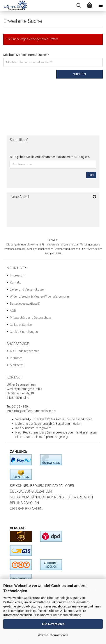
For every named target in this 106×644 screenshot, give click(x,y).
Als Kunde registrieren (25, 351)
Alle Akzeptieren (53, 624)
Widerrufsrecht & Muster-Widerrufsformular (40, 296)
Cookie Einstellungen (24, 332)
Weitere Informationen (53, 635)
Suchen (79, 74)
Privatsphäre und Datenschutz (31, 318)
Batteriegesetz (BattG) (25, 304)
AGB (13, 311)
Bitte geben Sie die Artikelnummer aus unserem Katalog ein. (50, 157)
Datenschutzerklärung (66, 615)
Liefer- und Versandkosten (28, 289)
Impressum (18, 275)
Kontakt (15, 282)
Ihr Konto (16, 358)
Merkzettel (17, 365)
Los (91, 175)
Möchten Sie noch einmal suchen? (26, 55)
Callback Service (21, 325)
